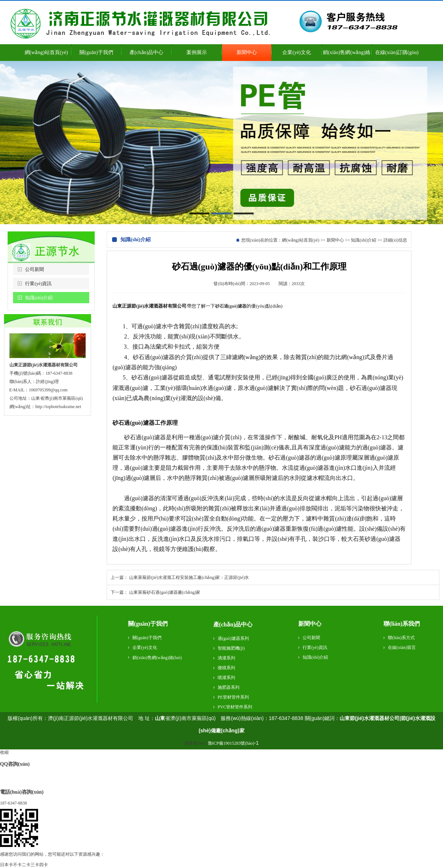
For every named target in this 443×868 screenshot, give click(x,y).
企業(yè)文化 (145, 647)
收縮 (4, 752)
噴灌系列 (226, 678)
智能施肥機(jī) (231, 648)
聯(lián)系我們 (402, 624)
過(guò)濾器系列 (233, 638)
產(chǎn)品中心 (233, 624)
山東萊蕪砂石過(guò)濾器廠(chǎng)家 (165, 592)
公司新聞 (34, 269)
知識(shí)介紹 (39, 298)
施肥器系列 (229, 687)
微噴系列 (226, 668)
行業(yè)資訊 (38, 283)
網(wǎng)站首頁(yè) (301, 240)
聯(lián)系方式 (401, 638)
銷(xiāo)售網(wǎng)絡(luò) (157, 658)
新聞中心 (335, 240)
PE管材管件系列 (233, 697)
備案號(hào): (219, 743)
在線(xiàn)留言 (402, 647)
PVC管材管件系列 (235, 707)
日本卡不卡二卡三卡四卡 (24, 865)
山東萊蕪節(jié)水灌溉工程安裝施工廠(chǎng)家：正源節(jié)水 (189, 577)
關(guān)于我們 (148, 624)
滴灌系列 (226, 658)
